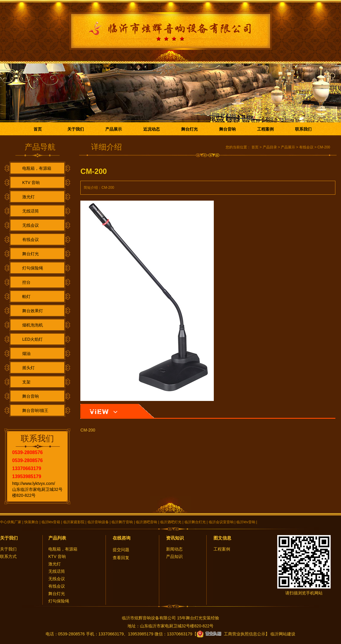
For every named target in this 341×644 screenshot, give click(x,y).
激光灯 (28, 197)
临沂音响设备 (98, 522)
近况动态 (152, 129)
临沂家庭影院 (74, 522)
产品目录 (270, 147)
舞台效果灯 (33, 311)
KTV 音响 (31, 183)
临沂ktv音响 (246, 522)
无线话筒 (31, 211)
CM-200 (324, 147)
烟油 (26, 353)
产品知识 (174, 556)
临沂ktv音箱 (51, 522)
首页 (38, 129)
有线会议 (31, 239)
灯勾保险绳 (33, 268)
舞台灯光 (189, 129)
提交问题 (121, 550)
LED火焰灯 (32, 339)
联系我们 (303, 129)
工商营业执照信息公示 (231, 634)
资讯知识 (175, 538)
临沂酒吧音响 (146, 522)
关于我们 (76, 129)
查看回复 (121, 558)
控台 (26, 282)
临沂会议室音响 (221, 522)
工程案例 (265, 129)
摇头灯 (28, 368)
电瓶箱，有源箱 (37, 168)
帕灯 (26, 296)
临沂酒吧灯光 (171, 522)
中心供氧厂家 (11, 522)
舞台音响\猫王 (35, 410)
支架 (26, 382)
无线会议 (31, 225)
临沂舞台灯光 (195, 522)
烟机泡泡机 (33, 325)
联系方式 (8, 556)
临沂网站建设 (283, 634)
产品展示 (114, 129)
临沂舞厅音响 (122, 522)
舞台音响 (227, 129)
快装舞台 (31, 522)
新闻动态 (174, 549)
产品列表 (57, 538)
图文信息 (222, 538)
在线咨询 (122, 538)
